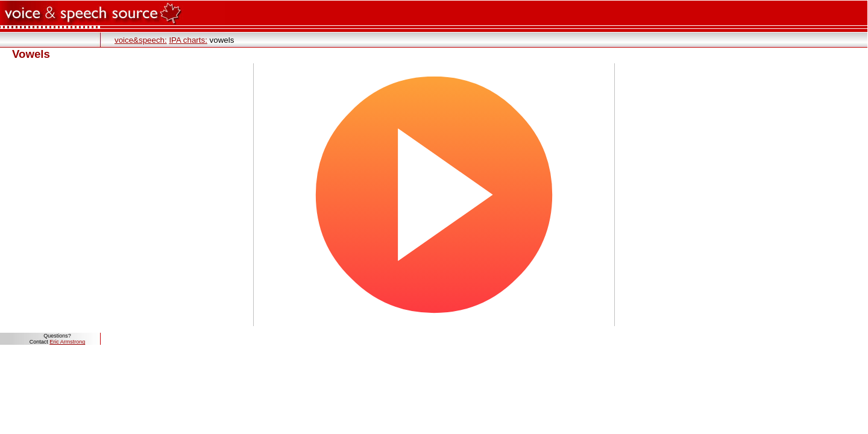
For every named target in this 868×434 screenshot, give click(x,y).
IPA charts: (188, 40)
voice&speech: (141, 40)
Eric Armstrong (67, 342)
